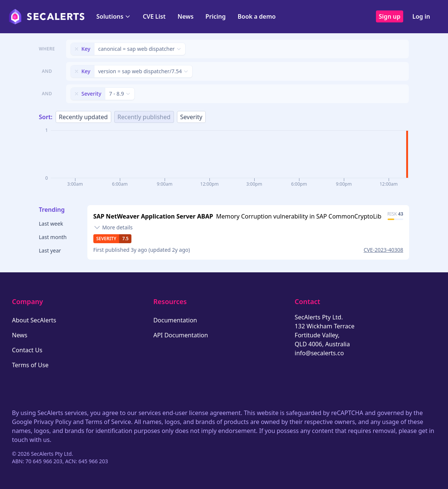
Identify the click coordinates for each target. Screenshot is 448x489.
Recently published (144, 117)
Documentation (175, 320)
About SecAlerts (34, 320)
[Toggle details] (113, 228)
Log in (421, 16)
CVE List (154, 16)
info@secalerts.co (319, 353)
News (185, 16)
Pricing (215, 16)
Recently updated (83, 117)
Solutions (113, 16)
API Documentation (181, 335)
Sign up (390, 16)
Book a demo (256, 16)
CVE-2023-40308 (383, 250)
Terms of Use (30, 365)
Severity (191, 117)
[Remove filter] (77, 49)
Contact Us (27, 350)
